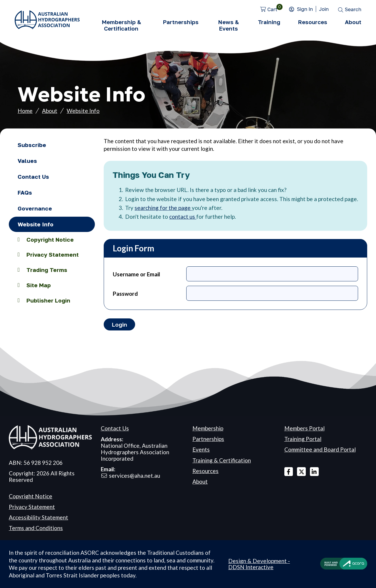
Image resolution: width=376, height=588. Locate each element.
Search (353, 9)
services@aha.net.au (135, 476)
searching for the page (163, 208)
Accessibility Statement (38, 517)
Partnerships (181, 22)
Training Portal (303, 439)
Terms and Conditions (36, 528)
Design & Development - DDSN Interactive (259, 564)
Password (125, 294)
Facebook (289, 472)
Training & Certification (222, 460)
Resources (313, 22)
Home (25, 111)
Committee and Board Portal (320, 449)
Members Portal (304, 428)
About (353, 22)
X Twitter (301, 472)
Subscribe (32, 145)
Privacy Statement (53, 254)
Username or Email (136, 274)
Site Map (39, 285)
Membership (208, 428)
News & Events (228, 25)
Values (27, 161)
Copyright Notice (50, 239)
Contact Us (33, 177)
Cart (272, 9)
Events (201, 449)
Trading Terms (47, 270)
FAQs (25, 192)
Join (324, 9)
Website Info (83, 111)
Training (269, 22)
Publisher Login (48, 300)
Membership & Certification (121, 25)
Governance (35, 208)
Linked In (314, 472)
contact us (183, 217)
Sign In (305, 9)
